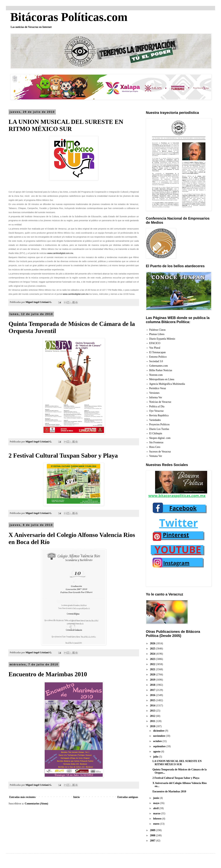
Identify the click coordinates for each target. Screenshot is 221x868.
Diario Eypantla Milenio (162, 339)
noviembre (159, 736)
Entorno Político (158, 357)
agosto (157, 751)
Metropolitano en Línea (162, 379)
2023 (153, 659)
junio (156, 798)
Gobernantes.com (159, 366)
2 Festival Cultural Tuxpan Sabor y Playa (63, 456)
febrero (158, 819)
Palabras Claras (157, 330)
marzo (157, 813)
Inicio (76, 797)
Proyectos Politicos (159, 424)
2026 (153, 643)
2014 (153, 705)
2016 (153, 695)
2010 (153, 726)
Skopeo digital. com (160, 438)
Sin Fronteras (156, 442)
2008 (153, 835)
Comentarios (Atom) (36, 804)
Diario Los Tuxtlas (159, 429)
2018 (153, 685)
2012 (153, 716)
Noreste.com (156, 375)
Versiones (154, 393)
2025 (153, 649)
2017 (153, 690)
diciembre (159, 731)
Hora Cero (155, 447)
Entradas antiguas (128, 797)
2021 (153, 669)
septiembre (160, 746)
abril (156, 808)
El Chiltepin (156, 433)
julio (156, 757)
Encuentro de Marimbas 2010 (48, 674)
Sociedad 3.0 (156, 361)
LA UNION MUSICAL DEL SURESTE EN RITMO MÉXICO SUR (177, 763)
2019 (153, 680)
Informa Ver (156, 397)
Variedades (155, 420)
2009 (153, 830)
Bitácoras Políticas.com (69, 17)
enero (157, 824)
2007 (153, 841)
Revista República (159, 415)
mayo (157, 803)
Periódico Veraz (158, 388)
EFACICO (155, 343)
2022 (153, 664)
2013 (153, 711)
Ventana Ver (156, 456)
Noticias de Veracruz (160, 402)
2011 (153, 721)
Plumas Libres (157, 334)
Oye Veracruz (156, 411)
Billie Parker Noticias (161, 370)
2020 (153, 675)
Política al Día (157, 406)
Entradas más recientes (22, 797)
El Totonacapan (157, 352)
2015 (153, 700)
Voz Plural (155, 348)
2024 (153, 654)
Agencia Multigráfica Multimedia (167, 384)
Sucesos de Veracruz (160, 452)
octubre (158, 741)
